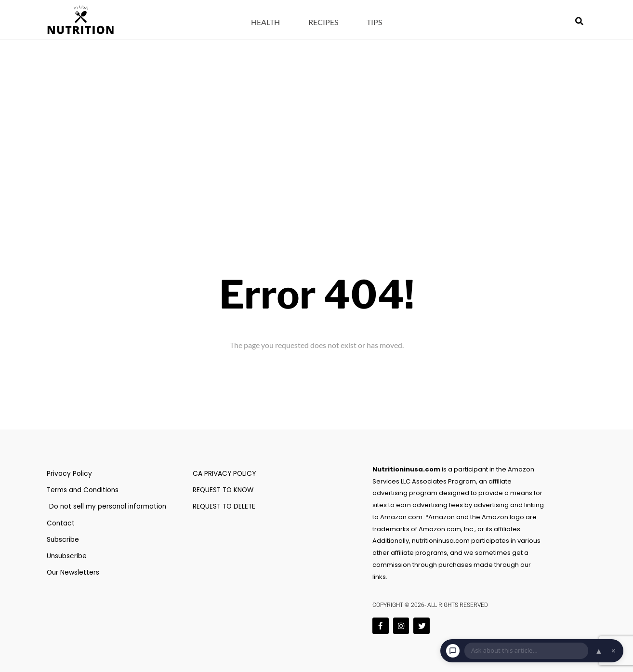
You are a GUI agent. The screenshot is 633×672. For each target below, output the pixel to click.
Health (265, 22)
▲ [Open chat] (599, 651)
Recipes (323, 22)
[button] (580, 21)
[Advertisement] (316, 112)
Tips (374, 22)
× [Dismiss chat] (613, 651)
